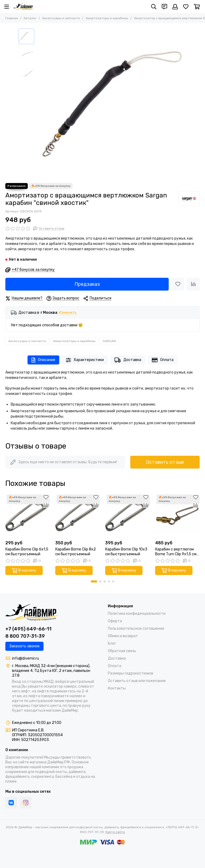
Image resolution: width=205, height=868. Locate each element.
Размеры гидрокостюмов (131, 673)
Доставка (128, 360)
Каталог (30, 18)
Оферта (115, 621)
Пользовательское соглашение (136, 629)
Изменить (68, 313)
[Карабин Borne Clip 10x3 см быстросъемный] (127, 515)
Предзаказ (87, 284)
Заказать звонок (24, 646)
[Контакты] (164, 7)
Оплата (163, 360)
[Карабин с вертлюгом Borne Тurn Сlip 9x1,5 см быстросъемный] (177, 515)
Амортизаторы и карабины (107, 18)
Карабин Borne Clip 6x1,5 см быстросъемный (27, 552)
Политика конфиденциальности (137, 614)
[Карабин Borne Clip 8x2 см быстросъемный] (78, 515)
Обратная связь (122, 651)
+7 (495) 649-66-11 (28, 629)
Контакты (117, 688)
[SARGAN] (189, 199)
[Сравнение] (193, 284)
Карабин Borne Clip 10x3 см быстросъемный (126, 552)
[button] (94, 581)
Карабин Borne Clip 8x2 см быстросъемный (76, 552)
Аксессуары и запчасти (61, 18)
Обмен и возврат (123, 636)
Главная (12, 18)
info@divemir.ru (25, 658)
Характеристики (85, 360)
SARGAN (109, 341)
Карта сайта (115, 832)
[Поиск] (154, 7)
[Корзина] (197, 7)
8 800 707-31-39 (25, 636)
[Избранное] (186, 7)
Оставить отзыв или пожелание (137, 681)
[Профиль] (175, 7)
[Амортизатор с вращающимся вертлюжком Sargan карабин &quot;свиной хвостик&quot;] (112, 103)
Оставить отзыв (165, 462)
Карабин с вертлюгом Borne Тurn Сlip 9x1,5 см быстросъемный (176, 552)
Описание (43, 360)
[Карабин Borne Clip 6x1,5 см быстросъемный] (28, 515)
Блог (112, 643)
